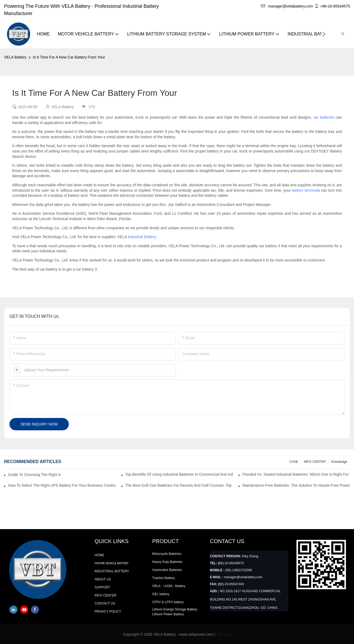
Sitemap (224, 634)
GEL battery (161, 594)
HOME (99, 555)
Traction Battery (163, 578)
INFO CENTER (315, 462)
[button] (324, 34)
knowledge (339, 462)
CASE (294, 462)
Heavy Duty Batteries (167, 562)
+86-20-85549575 (332, 6)
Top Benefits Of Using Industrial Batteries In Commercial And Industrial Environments (179, 474)
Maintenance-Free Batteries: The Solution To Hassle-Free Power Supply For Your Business (296, 485)
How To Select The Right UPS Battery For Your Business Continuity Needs (62, 485)
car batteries (324, 117)
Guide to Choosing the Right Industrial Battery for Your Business (35, 475)
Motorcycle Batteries (167, 554)
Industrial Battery (142, 237)
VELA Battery (15, 57)
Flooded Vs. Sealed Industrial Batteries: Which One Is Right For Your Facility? (296, 474)
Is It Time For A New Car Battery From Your (69, 57)
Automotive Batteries (167, 570)
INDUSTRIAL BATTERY (112, 571)
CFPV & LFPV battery (168, 602)
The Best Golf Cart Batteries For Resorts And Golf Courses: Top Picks (179, 485)
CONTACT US (105, 603)
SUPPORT (102, 587)
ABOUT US (103, 579)
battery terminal (305, 190)
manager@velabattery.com (287, 6)
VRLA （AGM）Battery (169, 586)
